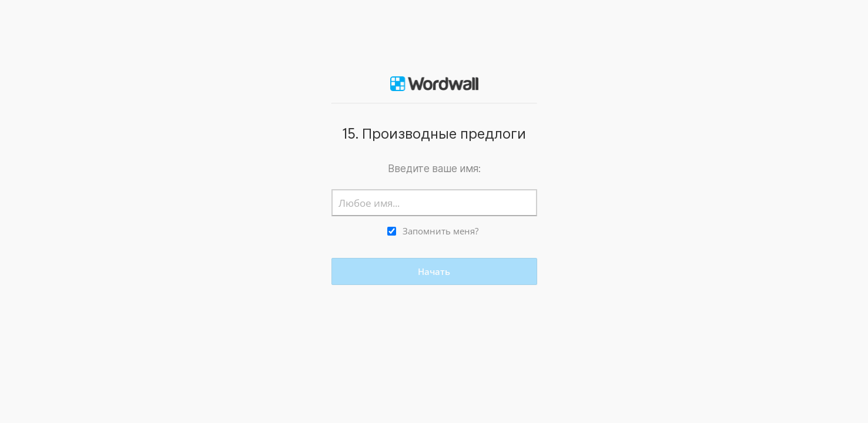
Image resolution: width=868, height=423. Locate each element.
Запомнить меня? (440, 231)
